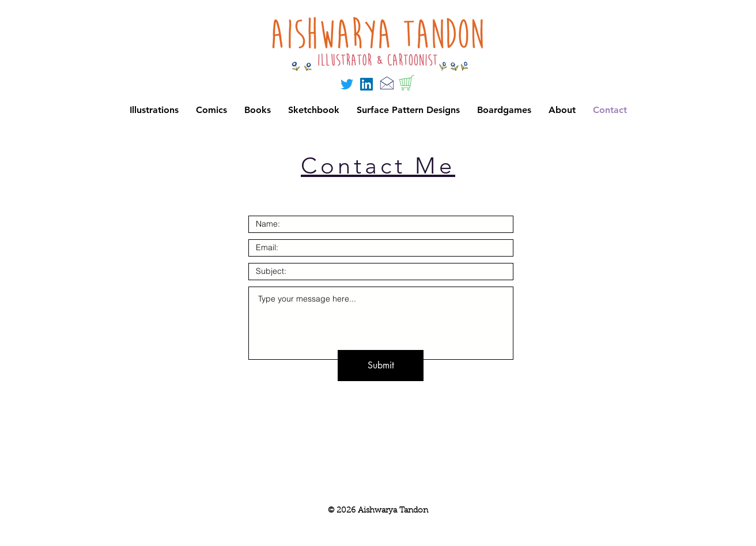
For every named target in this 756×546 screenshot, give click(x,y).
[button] (504, 110)
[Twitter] (347, 84)
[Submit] (381, 366)
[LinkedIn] (366, 84)
